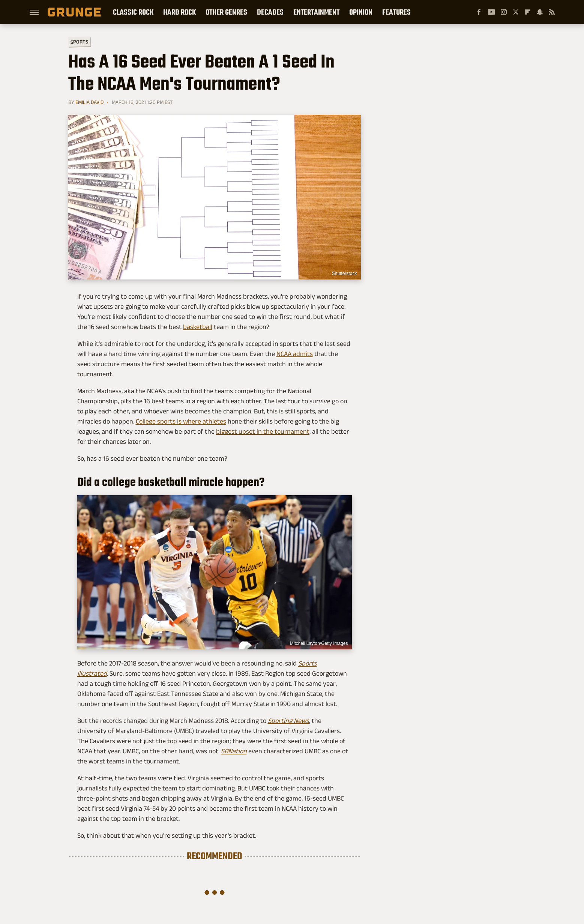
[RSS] (552, 12)
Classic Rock (133, 12)
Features (396, 12)
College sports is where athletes (181, 421)
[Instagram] (504, 12)
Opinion (361, 12)
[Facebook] (479, 12)
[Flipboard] (528, 12)
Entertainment (316, 12)
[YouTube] (491, 12)
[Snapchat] (540, 12)
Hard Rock (179, 12)
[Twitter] (516, 12)
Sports (79, 41)
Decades (270, 12)
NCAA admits (295, 354)
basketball (198, 327)
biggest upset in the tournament (263, 431)
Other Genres (226, 12)
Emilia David (89, 102)
